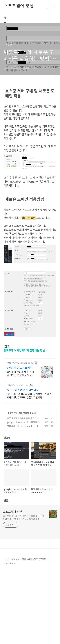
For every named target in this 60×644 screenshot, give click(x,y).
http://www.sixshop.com (20, 363)
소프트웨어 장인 (19, 6)
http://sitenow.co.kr (17, 385)
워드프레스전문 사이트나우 (23, 390)
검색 (47, 6)
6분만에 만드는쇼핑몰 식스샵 (20, 368)
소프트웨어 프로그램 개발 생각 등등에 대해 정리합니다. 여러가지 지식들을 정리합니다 (24, 517)
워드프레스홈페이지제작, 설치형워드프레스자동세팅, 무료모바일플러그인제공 (29, 396)
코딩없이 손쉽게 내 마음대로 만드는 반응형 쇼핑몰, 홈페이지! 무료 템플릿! (20, 373)
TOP (54, 560)
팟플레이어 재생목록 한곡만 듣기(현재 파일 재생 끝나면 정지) (23, 420)
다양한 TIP (13, 413)
